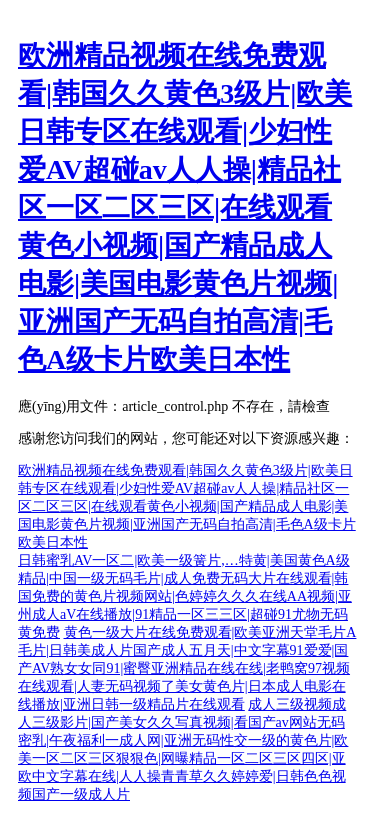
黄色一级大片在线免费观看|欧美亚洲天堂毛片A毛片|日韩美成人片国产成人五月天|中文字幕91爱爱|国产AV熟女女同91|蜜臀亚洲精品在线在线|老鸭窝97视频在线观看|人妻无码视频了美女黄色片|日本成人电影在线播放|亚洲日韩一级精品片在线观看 (187, 668)
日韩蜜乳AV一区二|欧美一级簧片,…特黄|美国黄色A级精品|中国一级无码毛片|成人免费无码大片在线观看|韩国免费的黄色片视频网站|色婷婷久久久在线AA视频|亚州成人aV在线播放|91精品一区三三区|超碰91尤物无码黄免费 (185, 596)
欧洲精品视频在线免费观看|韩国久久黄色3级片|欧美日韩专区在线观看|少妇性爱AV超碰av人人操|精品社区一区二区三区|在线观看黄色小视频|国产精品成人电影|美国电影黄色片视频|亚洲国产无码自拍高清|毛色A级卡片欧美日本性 (185, 207)
